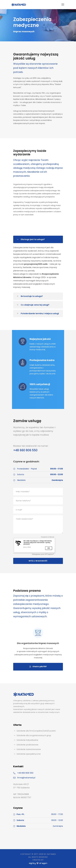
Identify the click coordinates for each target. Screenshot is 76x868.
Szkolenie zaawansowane (29, 749)
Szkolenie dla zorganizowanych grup (34, 735)
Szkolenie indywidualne (27, 740)
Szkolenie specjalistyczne (29, 754)
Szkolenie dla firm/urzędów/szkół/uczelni (36, 731)
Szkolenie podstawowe (27, 745)
